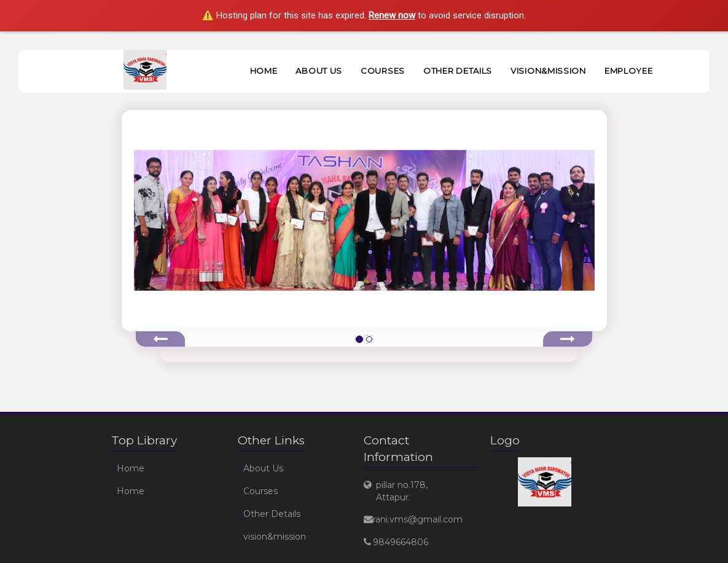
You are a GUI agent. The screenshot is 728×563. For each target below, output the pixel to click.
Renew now (392, 15)
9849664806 (401, 542)
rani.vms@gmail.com (418, 519)
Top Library (144, 440)
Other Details (458, 71)
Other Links (271, 440)
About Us (319, 71)
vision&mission (548, 71)
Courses (383, 71)
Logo (505, 440)
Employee (629, 71)
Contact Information (398, 449)
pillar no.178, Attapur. (402, 491)
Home (264, 71)
